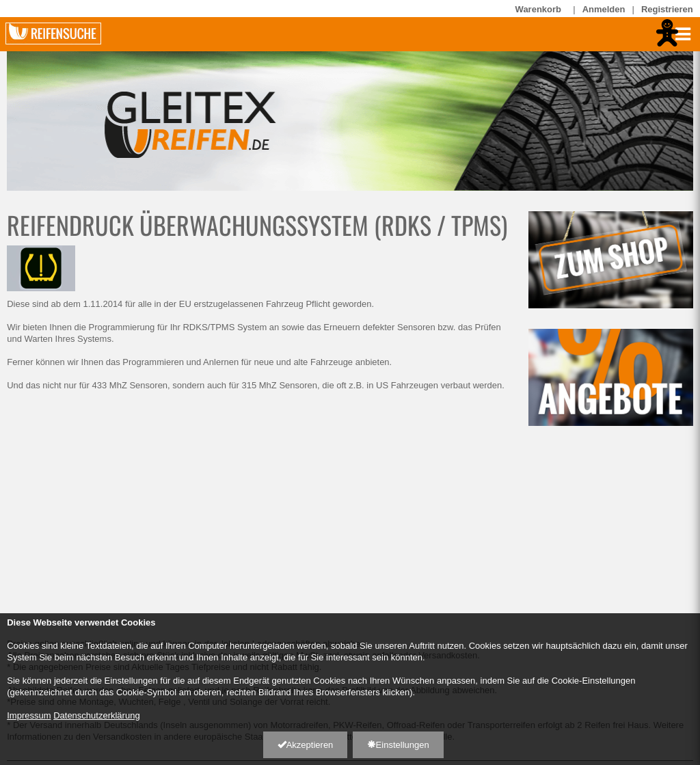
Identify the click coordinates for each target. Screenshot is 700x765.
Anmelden (604, 9)
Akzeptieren (306, 745)
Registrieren (667, 9)
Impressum (29, 715)
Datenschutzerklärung (96, 715)
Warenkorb (541, 9)
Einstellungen (398, 745)
